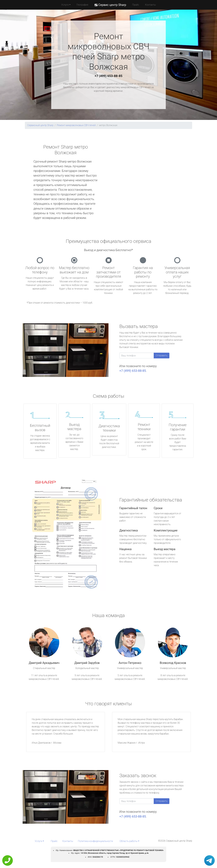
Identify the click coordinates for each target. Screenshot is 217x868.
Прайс (136, 5)
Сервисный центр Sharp (40, 125)
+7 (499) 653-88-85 (108, 76)
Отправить (162, 355)
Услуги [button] (65, 5)
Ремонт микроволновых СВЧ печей (76, 125)
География (82, 5)
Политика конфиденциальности (95, 841)
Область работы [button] (128, 841)
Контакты (150, 5)
